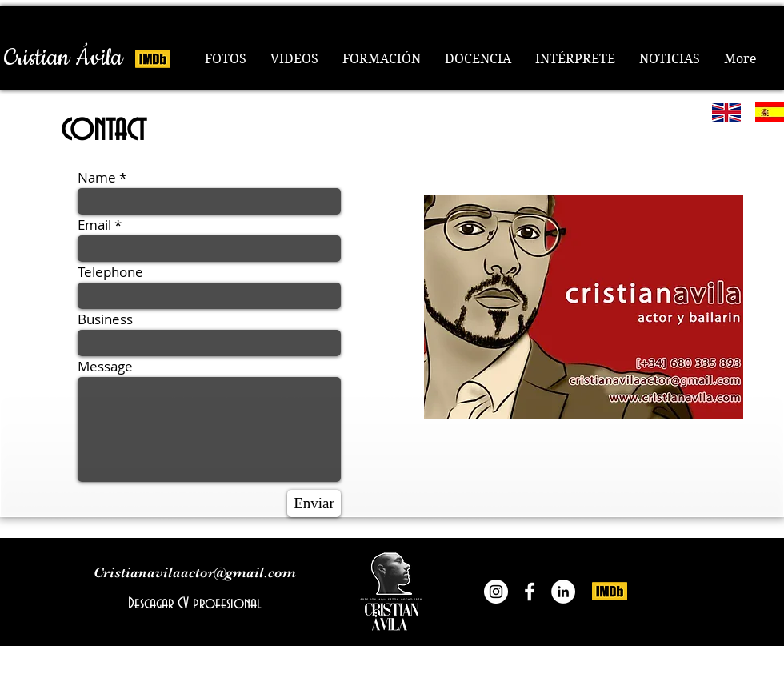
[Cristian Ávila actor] (530, 592)
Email (94, 225)
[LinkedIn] (563, 592)
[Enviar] (314, 503)
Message (105, 366)
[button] (382, 59)
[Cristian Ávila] (63, 58)
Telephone (110, 272)
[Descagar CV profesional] (195, 604)
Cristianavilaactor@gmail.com (195, 572)
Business (105, 319)
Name (97, 177)
